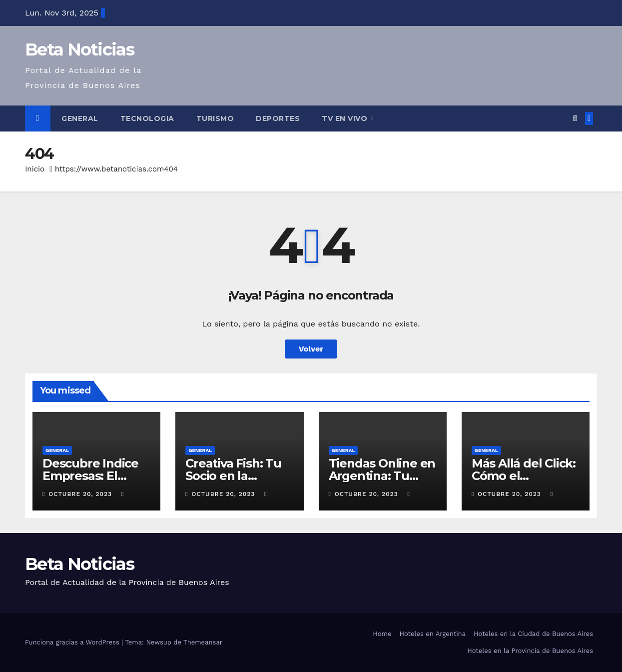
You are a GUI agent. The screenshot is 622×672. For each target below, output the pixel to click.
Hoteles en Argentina (432, 634)
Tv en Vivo (346, 118)
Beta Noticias (79, 49)
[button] (575, 118)
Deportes (278, 118)
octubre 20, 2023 (81, 494)
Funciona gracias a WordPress (73, 642)
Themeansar (203, 642)
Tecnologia (147, 118)
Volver (311, 349)
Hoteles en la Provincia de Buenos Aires (530, 651)
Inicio (35, 169)
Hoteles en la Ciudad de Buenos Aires (533, 634)
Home (382, 634)
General (80, 118)
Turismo (215, 118)
